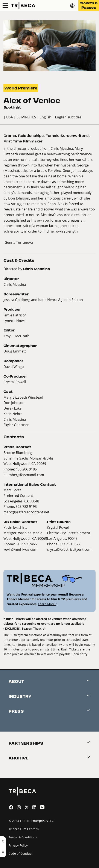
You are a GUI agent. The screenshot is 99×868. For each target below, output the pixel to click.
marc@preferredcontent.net (26, 512)
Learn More (48, 604)
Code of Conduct (21, 854)
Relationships (31, 136)
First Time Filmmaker (23, 141)
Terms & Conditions (23, 837)
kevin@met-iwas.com (20, 549)
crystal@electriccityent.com (69, 549)
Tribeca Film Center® (24, 829)
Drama (10, 136)
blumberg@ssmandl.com (24, 475)
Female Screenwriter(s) (67, 136)
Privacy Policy (18, 845)
